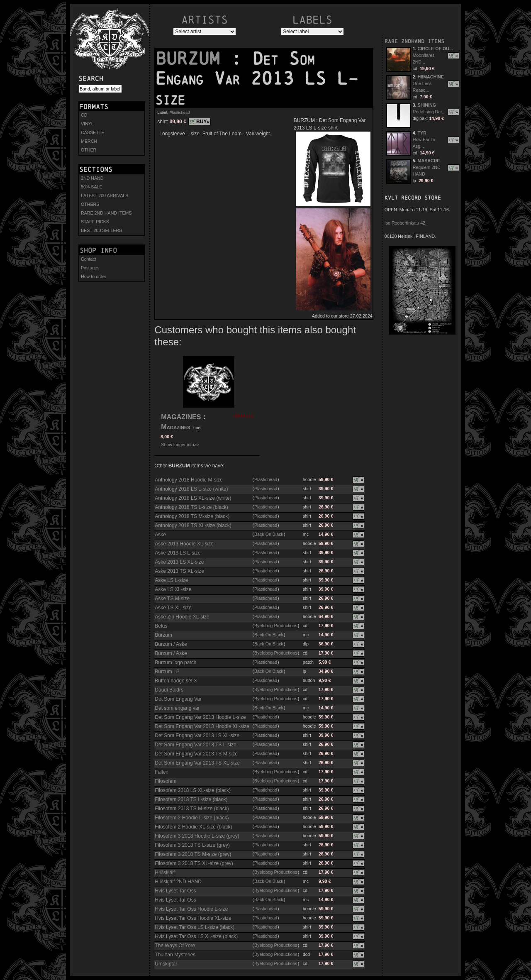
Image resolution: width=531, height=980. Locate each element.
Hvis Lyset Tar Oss (175, 891)
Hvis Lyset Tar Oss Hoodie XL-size (193, 918)
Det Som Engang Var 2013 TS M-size (196, 754)
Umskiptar (166, 964)
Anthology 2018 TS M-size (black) (192, 516)
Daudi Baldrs (169, 690)
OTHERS (90, 204)
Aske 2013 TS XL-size (179, 571)
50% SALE (92, 187)
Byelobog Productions (276, 626)
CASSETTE (93, 132)
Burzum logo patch (175, 662)
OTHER (89, 150)
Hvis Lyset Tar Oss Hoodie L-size (191, 909)
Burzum (163, 635)
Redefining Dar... (429, 112)
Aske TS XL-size (173, 608)
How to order (94, 276)
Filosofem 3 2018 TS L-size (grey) (192, 845)
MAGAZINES (181, 417)
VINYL (87, 124)
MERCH (89, 141)
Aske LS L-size (171, 580)
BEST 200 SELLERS (101, 230)
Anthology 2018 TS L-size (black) (191, 507)
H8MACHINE (431, 77)
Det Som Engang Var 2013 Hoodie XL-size (202, 726)
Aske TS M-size (172, 599)
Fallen (162, 772)
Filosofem (166, 781)
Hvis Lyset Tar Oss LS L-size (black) (195, 927)
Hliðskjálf (165, 872)
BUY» (203, 122)
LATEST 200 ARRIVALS (105, 196)
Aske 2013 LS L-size (178, 553)
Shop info (98, 250)
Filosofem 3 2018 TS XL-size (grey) (194, 863)
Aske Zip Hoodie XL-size (182, 617)
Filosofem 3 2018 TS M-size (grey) (193, 854)
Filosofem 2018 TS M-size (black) (192, 809)
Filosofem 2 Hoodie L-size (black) (192, 818)
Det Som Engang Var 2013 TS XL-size (197, 763)
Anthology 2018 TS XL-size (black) (193, 525)
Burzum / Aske (171, 644)
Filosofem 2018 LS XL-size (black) (193, 790)
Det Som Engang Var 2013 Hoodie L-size (200, 717)
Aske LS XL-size (173, 589)
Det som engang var (177, 708)
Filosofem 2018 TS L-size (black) (191, 799)
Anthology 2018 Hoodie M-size (189, 480)
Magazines (175, 427)
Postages (90, 268)
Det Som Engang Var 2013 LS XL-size (197, 736)
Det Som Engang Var (178, 699)
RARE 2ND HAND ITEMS (106, 213)
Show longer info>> (180, 445)
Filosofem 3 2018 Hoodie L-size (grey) (197, 836)
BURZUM (193, 59)
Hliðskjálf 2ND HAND (178, 882)
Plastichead (180, 112)
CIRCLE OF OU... (435, 49)
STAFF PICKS (95, 222)
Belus (161, 626)
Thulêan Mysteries (175, 955)
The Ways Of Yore (175, 946)
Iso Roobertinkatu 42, (406, 223)
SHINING (427, 105)
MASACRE (429, 161)
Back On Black (269, 534)
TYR (422, 133)
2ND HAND (92, 178)
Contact (89, 259)
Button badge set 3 (176, 681)
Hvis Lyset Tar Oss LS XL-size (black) (196, 936)
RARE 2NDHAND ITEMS (414, 41)
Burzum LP (167, 672)
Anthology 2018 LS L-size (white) (191, 489)
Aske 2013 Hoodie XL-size (184, 544)
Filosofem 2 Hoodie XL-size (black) (193, 827)
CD (84, 115)
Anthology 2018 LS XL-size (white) (193, 498)
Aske (160, 535)
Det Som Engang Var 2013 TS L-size (195, 745)
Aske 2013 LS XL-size (179, 562)
